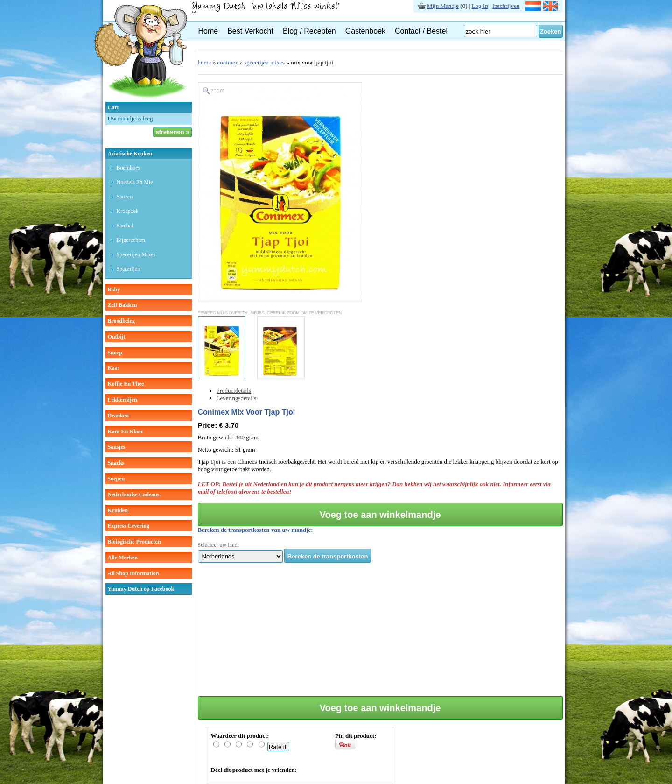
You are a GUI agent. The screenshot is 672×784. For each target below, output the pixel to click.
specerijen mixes (264, 62)
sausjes (117, 447)
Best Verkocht (250, 31)
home (205, 62)
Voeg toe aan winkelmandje (380, 515)
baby (114, 290)
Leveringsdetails (237, 398)
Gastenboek (365, 31)
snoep (115, 353)
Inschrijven (506, 6)
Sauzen (125, 197)
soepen (116, 479)
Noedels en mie (135, 182)
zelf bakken (122, 305)
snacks (116, 463)
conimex (227, 62)
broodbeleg (121, 321)
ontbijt (117, 337)
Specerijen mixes (136, 254)
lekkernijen (122, 400)
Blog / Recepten (309, 31)
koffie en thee (126, 384)
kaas (114, 368)
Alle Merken (123, 558)
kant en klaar (126, 431)
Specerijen (129, 269)
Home (208, 31)
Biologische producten (134, 542)
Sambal (125, 226)
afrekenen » (172, 132)
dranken (118, 416)
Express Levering (129, 526)
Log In (480, 6)
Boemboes (129, 168)
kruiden (118, 510)
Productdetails (234, 391)
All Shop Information (133, 573)
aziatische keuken (130, 154)
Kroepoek (128, 211)
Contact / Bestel (421, 31)
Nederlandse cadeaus (134, 494)
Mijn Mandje (443, 6)
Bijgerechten (131, 240)
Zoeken (551, 32)
